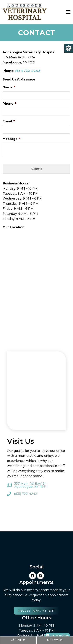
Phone (9, 104)
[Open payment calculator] (58, 636)
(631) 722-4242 (28, 71)
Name (9, 87)
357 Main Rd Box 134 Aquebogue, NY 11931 (30, 485)
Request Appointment (36, 611)
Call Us (18, 640)
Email (9, 121)
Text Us (55, 640)
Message (12, 139)
